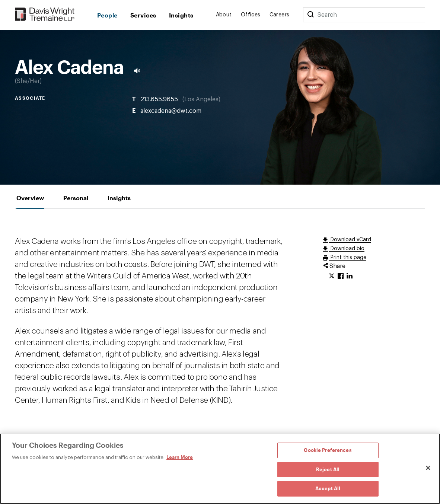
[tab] (30, 198)
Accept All (328, 488)
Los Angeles (201, 99)
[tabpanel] (220, 321)
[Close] (428, 468)
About (224, 15)
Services (143, 15)
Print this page (348, 258)
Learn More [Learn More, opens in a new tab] (180, 457)
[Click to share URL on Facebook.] (341, 276)
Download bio (347, 249)
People (107, 15)
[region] (220, 469)
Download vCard (350, 240)
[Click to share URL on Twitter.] (332, 276)
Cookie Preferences (328, 450)
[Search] (310, 15)
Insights (181, 15)
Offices (251, 15)
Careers (280, 15)
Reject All (328, 469)
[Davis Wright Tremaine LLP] (45, 15)
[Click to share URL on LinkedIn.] (350, 276)
